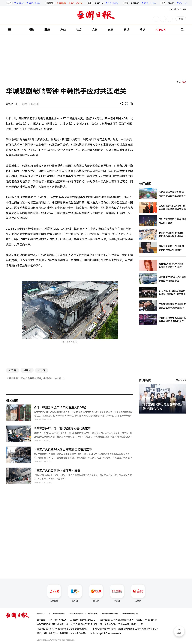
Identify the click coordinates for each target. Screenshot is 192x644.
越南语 (37, 16)
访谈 (127, 29)
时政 (31, 29)
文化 (95, 29)
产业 (63, 29)
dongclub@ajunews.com (108, 633)
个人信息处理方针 (57, 613)
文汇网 (96, 593)
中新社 (117, 593)
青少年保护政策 (76, 613)
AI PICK (161, 29)
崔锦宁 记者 (12, 104)
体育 (111, 29)
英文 (14, 16)
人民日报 (54, 593)
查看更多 (180, 380)
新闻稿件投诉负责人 (131, 613)
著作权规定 (93, 613)
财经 (47, 29)
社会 (79, 29)
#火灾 (42, 370)
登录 (181, 19)
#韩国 (27, 370)
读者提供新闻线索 (110, 613)
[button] (178, 417)
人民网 (138, 593)
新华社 (75, 593)
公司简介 (41, 613)
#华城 (13, 370)
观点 (142, 29)
